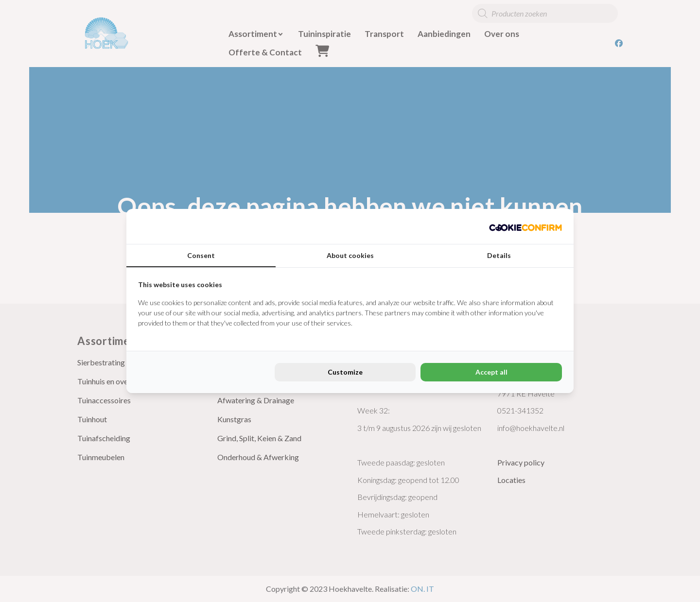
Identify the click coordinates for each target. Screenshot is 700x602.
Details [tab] (499, 255)
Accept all (491, 372)
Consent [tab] (201, 255)
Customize (345, 372)
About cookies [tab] (350, 255)
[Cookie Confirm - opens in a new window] (525, 226)
